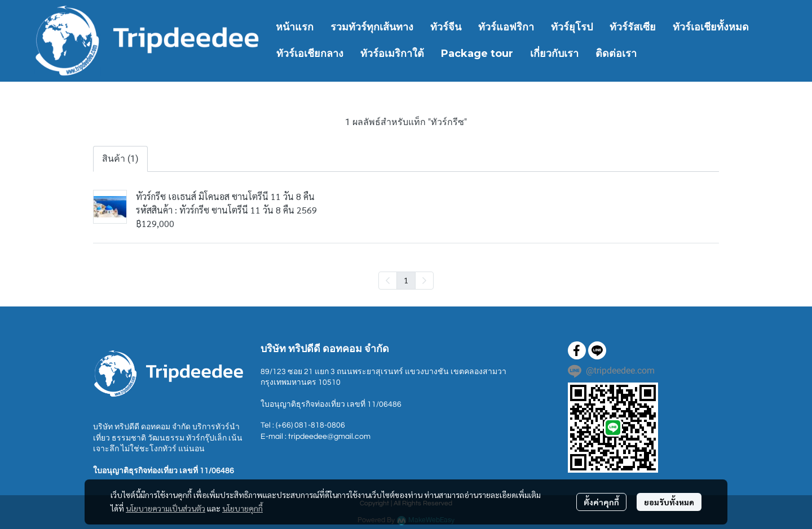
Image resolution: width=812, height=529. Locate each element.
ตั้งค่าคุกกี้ (601, 502)
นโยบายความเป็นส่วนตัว (166, 508)
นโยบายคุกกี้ (242, 508)
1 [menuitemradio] (406, 280)
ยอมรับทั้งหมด (669, 502)
